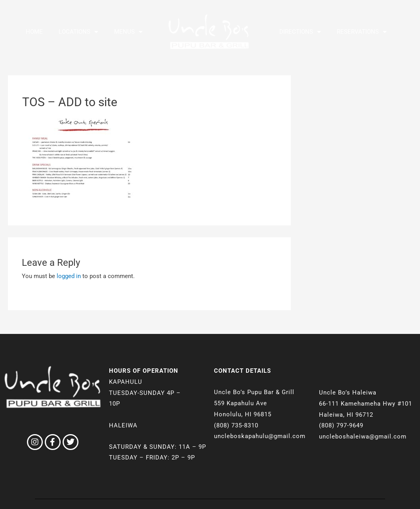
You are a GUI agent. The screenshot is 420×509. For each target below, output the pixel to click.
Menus (128, 32)
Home (34, 32)
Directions (300, 32)
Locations (78, 32)
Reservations (362, 32)
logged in (69, 276)
